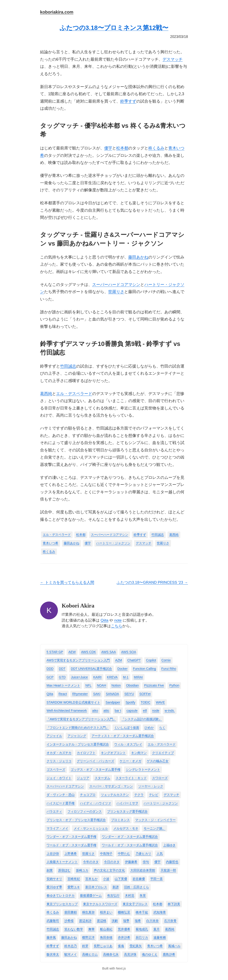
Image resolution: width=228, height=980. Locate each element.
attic (106, 711)
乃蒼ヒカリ (143, 854)
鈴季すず (128, 101)
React (63, 694)
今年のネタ (91, 862)
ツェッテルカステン (115, 795)
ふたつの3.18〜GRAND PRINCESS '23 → (152, 582)
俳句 (146, 862)
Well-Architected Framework (67, 711)
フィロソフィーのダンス (85, 811)
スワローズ (160, 778)
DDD (50, 669)
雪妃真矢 (136, 946)
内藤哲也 (172, 862)
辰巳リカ (142, 937)
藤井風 (51, 937)
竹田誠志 (68, 366)
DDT (62, 669)
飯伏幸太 (53, 954)
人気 (160, 854)
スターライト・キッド (131, 778)
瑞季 (126, 921)
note (118, 620)
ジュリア (83, 778)
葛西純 (46, 394)
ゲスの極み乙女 (158, 761)
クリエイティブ (163, 753)
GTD (62, 677)
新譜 (116, 887)
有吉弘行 (113, 895)
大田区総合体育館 (143, 870)
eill (145, 711)
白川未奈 (153, 921)
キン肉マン (139, 753)
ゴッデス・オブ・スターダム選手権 (96, 769)
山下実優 (121, 879)
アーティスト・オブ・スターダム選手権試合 (123, 736)
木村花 (130, 895)
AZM (118, 660)
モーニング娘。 (155, 828)
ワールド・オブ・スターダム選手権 (71, 845)
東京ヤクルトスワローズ (100, 904)
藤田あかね (138, 257)
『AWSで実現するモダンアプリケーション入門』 (81, 719)
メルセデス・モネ (126, 828)
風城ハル (174, 946)
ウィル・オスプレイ (128, 744)
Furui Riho (169, 669)
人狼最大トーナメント (62, 862)
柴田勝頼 (71, 912)
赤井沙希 (124, 937)
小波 (106, 879)
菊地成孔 (142, 929)
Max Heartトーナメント (63, 685)
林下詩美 (174, 904)
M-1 (126, 677)
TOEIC (146, 702)
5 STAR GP (55, 652)
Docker (122, 669)
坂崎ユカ (82, 870)
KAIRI (98, 677)
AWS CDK (89, 652)
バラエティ (54, 811)
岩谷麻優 (139, 879)
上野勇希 (71, 854)
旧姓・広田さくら (136, 887)
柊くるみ (156, 148)
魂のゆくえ (150, 954)
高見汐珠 (130, 954)
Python (174, 685)
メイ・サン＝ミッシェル (91, 828)
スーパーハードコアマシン (116, 285)
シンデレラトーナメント (143, 769)
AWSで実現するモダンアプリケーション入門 (78, 660)
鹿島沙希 (169, 954)
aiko (95, 711)
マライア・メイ (57, 828)
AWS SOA (129, 652)
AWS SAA (109, 652)
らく (162, 728)
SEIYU (129, 694)
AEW (72, 652)
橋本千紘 (142, 912)
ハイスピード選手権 (61, 803)
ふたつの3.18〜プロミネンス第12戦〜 (114, 28)
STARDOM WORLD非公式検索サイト (73, 702)
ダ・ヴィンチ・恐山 (61, 795)
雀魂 (121, 946)
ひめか (149, 728)
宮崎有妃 (74, 879)
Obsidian (132, 685)
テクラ (139, 795)
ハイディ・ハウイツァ (96, 803)
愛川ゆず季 (54, 887)
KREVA (112, 677)
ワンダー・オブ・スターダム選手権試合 (130, 837)
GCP (50, 677)
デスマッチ (173, 59)
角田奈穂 (106, 937)
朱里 (143, 895)
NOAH (102, 685)
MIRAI (138, 677)
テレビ (154, 795)
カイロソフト (86, 753)
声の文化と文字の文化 (109, 870)
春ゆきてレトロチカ (61, 895)
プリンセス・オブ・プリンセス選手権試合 (76, 820)
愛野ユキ (74, 887)
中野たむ (124, 854)
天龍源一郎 (168, 870)
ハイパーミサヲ (127, 803)
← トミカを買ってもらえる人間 (67, 582)
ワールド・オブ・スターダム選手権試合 (130, 845)
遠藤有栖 (160, 937)
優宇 (108, 148)
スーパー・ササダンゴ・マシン (111, 786)
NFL (89, 685)
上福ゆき (169, 845)
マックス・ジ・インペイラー (155, 820)
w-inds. (170, 711)
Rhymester (80, 694)
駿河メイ (71, 954)
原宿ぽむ (64, 870)
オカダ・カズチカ (59, 753)
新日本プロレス (96, 887)
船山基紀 (106, 929)
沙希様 (69, 921)
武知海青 (160, 912)
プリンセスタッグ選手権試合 (127, 811)
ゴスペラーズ (56, 769)
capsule (132, 711)
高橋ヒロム (90, 954)
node (156, 711)
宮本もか (92, 879)
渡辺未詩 (85, 921)
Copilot (151, 660)
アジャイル (54, 736)
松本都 (122, 148)
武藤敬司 (53, 921)
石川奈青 (170, 921)
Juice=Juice (79, 677)
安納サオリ (54, 879)
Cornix (166, 660)
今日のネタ (112, 862)
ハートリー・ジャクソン (113, 543)
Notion (116, 685)
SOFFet (145, 694)
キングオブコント (113, 753)
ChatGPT (134, 660)
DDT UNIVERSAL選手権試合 (91, 669)
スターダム (102, 778)
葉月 (157, 929)
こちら (117, 626)
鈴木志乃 (71, 946)
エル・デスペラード (74, 394)
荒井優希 (124, 929)
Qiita (105, 620)
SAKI (97, 694)
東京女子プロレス (135, 904)
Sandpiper (113, 702)
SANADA (112, 694)
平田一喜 (157, 879)
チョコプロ (88, 795)
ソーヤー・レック (151, 786)
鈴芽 (85, 946)
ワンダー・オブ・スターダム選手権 (71, 837)
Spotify (130, 702)
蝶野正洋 (88, 937)
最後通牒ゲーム (91, 895)
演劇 (115, 921)
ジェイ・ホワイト (59, 778)
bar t (118, 711)
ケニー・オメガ (130, 761)
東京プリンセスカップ (62, 904)
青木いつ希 (51, 543)
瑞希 (138, 921)
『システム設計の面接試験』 (142, 719)
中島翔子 (106, 854)
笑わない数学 (74, 929)
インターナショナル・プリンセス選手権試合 (78, 744)
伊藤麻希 (131, 862)
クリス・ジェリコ (59, 761)
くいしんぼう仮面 (127, 728)
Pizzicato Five (154, 685)
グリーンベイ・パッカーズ (96, 761)
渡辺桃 (102, 921)
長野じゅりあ (103, 946)
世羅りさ (116, 292)
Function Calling (145, 669)
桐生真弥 (88, 912)
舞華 (92, 929)
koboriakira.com (57, 12)
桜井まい (106, 912)
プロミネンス (120, 820)
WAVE (160, 702)
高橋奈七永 (111, 954)
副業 (50, 870)
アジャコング (77, 736)
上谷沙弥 (53, 854)
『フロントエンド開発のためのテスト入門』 (78, 728)
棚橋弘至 (124, 912)
